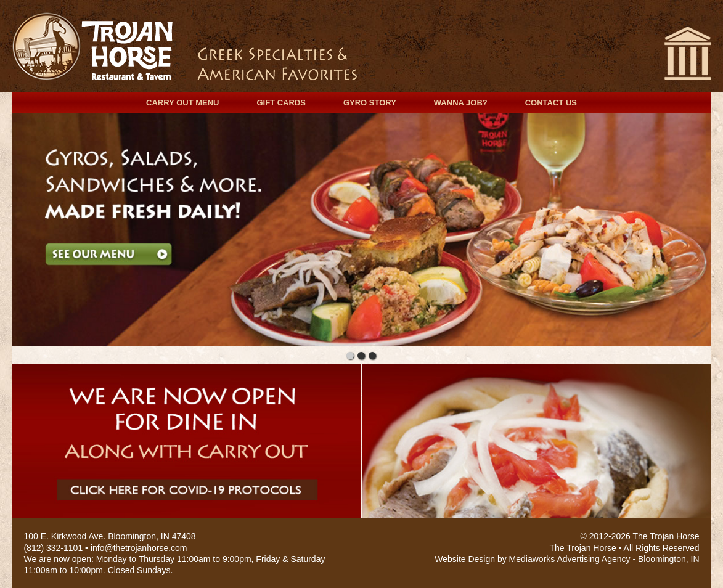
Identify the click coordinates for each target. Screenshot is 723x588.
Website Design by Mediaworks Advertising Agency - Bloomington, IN (567, 559)
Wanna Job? (461, 103)
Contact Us (551, 103)
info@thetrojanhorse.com (139, 548)
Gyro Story (370, 103)
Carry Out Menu (182, 103)
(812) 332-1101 (53, 548)
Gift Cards (281, 103)
